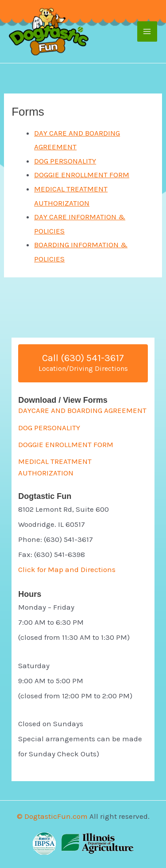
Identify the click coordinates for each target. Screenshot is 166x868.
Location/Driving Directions (83, 368)
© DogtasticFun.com (52, 816)
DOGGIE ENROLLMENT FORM (82, 175)
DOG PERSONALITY (65, 161)
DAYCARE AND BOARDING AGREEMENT (82, 410)
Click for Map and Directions (67, 569)
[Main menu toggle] (147, 31)
